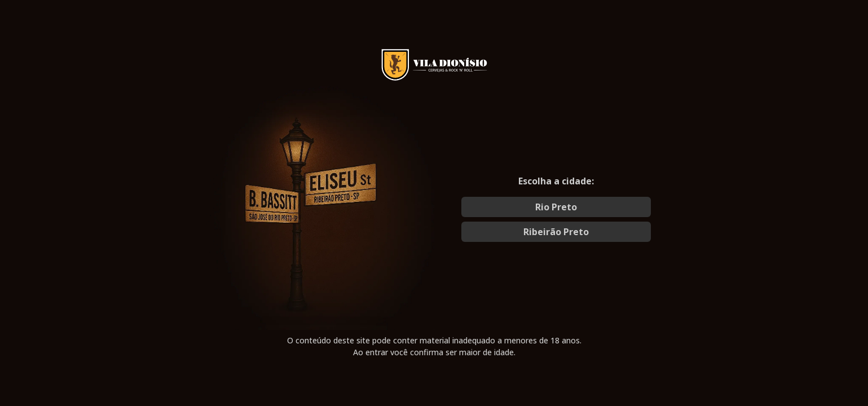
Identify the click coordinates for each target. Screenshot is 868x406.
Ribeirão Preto (556, 232)
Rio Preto (556, 207)
